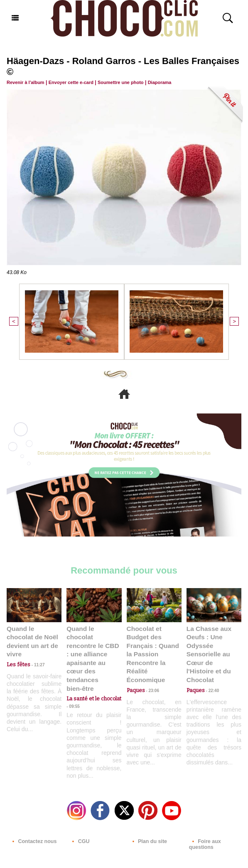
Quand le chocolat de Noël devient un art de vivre (32, 635)
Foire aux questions (205, 823)
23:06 (151, 678)
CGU (79, 820)
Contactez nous (32, 820)
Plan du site (148, 820)
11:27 (34, 654)
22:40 (211, 678)
